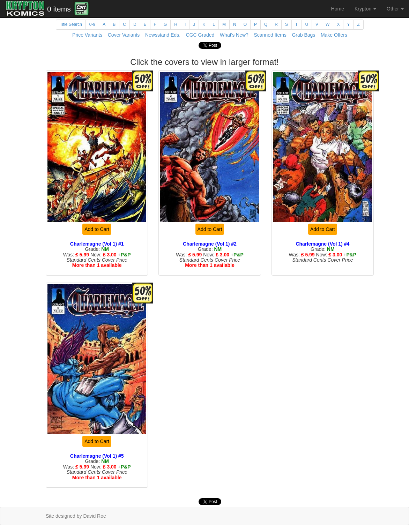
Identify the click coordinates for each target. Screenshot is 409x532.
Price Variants (87, 35)
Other (395, 9)
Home (338, 9)
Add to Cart (97, 229)
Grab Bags (303, 35)
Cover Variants (124, 35)
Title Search (71, 24)
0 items (59, 9)
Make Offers (334, 35)
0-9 (92, 24)
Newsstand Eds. (163, 35)
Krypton (365, 9)
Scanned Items (270, 35)
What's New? (234, 35)
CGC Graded (200, 35)
